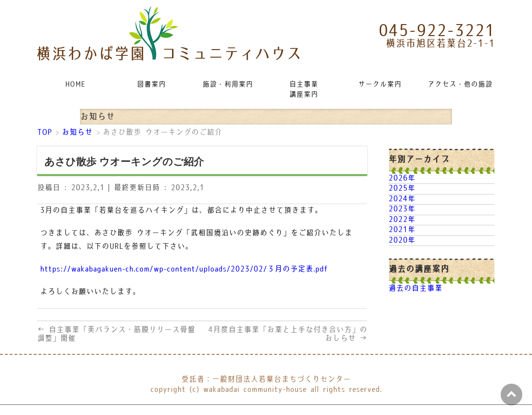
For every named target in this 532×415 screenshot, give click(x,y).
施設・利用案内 (228, 84)
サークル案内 (380, 84)
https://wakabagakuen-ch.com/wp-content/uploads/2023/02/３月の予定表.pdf (184, 269)
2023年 (402, 209)
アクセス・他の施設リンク (461, 84)
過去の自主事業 (415, 289)
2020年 (402, 240)
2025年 (402, 188)
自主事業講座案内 (304, 90)
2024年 (402, 199)
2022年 (402, 220)
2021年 (402, 230)
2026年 (402, 178)
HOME (75, 84)
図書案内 (151, 84)
